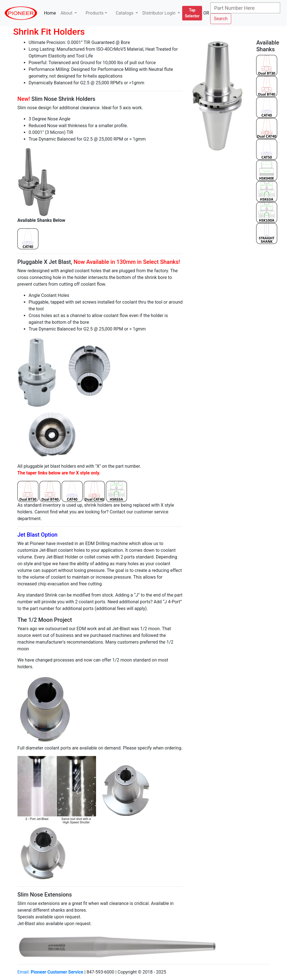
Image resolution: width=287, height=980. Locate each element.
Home (51, 13)
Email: (50, 972)
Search (221, 19)
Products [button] (94, 13)
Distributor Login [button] (159, 13)
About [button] (67, 13)
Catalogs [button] (125, 13)
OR (206, 13)
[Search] (245, 8)
